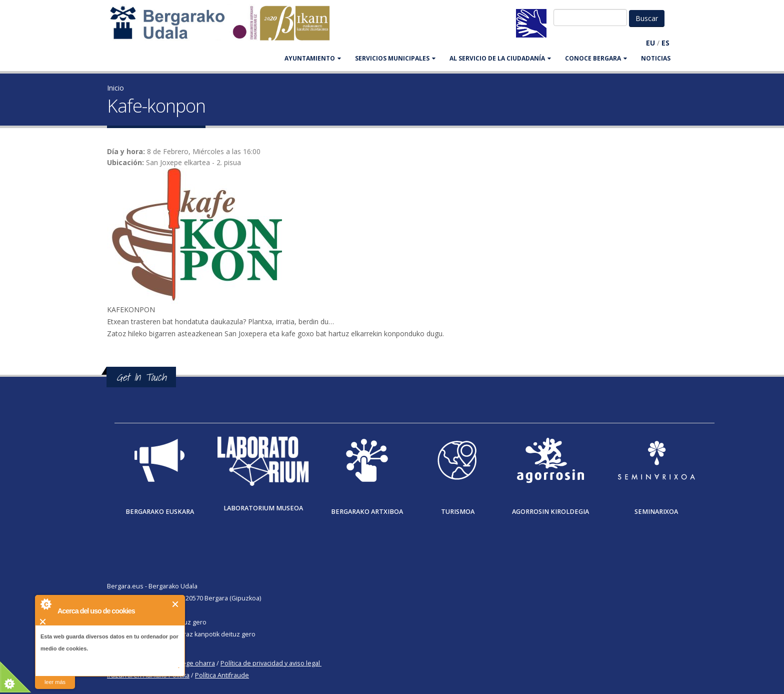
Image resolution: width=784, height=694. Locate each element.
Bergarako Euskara (160, 512)
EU (650, 43)
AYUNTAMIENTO (313, 58)
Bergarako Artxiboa (367, 512)
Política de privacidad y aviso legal (270, 663)
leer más (55, 682)
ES (665, 43)
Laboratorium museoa (263, 508)
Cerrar (176, 604)
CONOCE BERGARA (596, 58)
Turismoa (458, 512)
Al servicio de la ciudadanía (500, 58)
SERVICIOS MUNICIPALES (395, 58)
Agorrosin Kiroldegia (550, 512)
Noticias (656, 58)
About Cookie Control (45, 604)
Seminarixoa (656, 512)
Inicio (115, 88)
